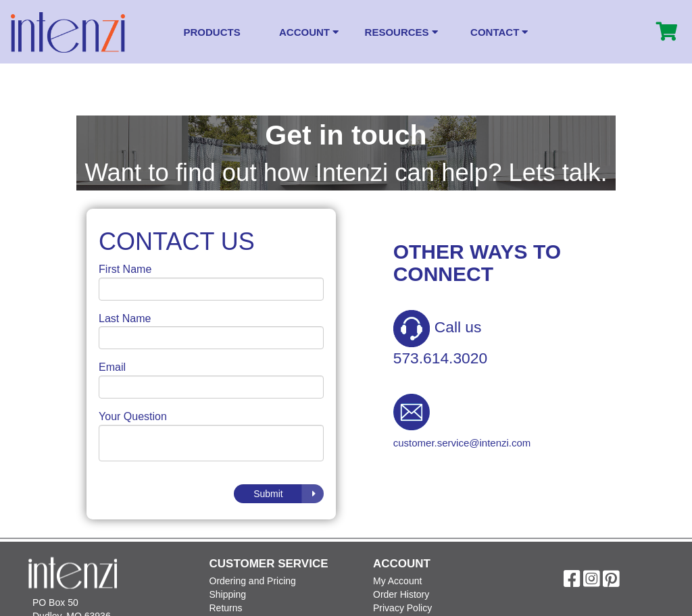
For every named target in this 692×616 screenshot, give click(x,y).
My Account (397, 581)
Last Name (125, 318)
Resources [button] (401, 32)
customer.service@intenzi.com (462, 443)
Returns (226, 608)
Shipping (228, 594)
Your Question (133, 416)
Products (212, 32)
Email (112, 367)
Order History (401, 594)
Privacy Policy (402, 608)
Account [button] (309, 32)
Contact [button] (499, 32)
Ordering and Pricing (253, 581)
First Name (125, 269)
